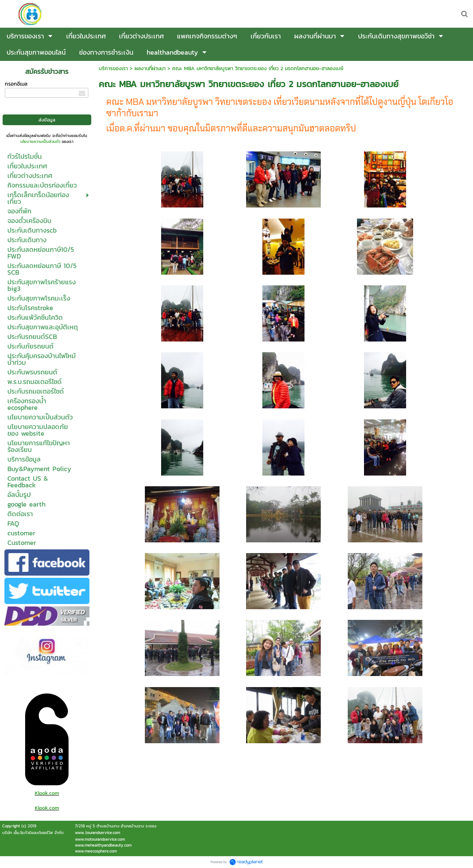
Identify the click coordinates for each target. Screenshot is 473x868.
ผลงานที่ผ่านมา (150, 68)
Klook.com (47, 793)
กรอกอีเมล (16, 84)
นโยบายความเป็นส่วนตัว (40, 141)
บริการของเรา (113, 68)
